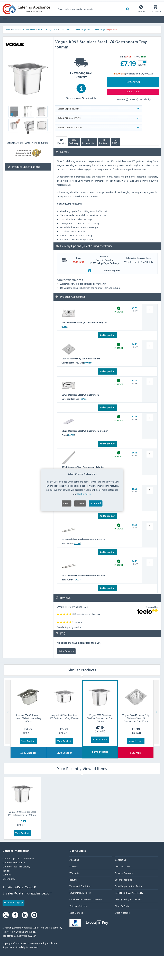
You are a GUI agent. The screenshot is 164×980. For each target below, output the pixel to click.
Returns (73, 903)
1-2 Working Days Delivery (81, 91)
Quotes (122, 27)
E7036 (77, 567)
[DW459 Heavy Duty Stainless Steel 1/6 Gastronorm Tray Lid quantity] (150, 369)
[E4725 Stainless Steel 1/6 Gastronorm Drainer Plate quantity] (150, 442)
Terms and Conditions (80, 910)
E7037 (78, 603)
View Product (28, 765)
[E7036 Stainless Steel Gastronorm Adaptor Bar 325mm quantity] (150, 550)
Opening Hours (123, 936)
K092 (73, 531)
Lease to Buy (137, 27)
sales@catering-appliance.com (29, 917)
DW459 (88, 386)
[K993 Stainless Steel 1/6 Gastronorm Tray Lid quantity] (150, 333)
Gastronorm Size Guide (81, 115)
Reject (66, 503)
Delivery (74, 166)
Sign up (94, 3)
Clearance (96, 27)
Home (8, 53)
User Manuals (76, 936)
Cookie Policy (84, 494)
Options (80, 503)
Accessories (89, 166)
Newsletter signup (13, 926)
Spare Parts (40, 27)
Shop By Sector (123, 930)
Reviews (104, 166)
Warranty (74, 897)
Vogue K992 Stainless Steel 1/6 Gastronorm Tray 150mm (22, 837)
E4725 (71, 459)
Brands (25, 27)
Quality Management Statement (86, 923)
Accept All (95, 503)
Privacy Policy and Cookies (128, 923)
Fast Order (154, 27)
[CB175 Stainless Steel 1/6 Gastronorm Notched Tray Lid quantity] (150, 406)
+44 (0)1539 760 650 (21, 911)
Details (61, 165)
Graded (110, 27)
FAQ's (115, 166)
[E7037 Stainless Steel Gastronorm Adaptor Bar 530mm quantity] (150, 586)
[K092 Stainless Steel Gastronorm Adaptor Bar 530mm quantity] (150, 514)
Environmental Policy (80, 917)
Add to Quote (133, 115)
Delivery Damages (124, 897)
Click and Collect (123, 890)
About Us (74, 884)
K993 (65, 350)
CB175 (84, 423)
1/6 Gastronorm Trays (97, 53)
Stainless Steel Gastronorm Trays (73, 53)
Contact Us (121, 884)
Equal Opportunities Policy (128, 910)
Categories (11, 27)
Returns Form (39, 3)
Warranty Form (15, 3)
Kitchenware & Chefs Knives (24, 53)
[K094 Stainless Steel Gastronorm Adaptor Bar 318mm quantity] (150, 478)
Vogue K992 (112, 53)
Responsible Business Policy (129, 917)
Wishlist (145, 123)
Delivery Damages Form (68, 3)
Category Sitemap (78, 930)
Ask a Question (66, 675)
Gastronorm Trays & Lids (48, 53)
